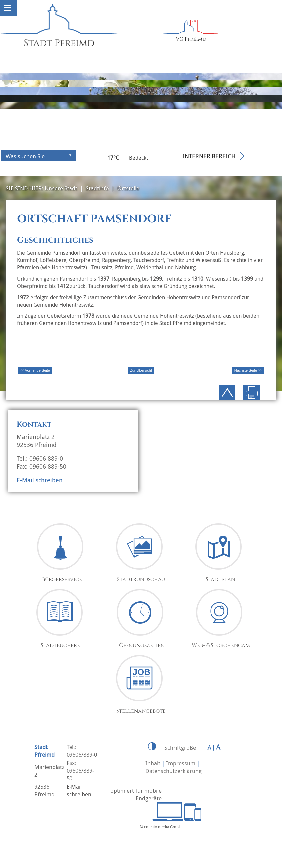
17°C (113, 158)
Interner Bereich (209, 156)
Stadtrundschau (141, 579)
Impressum (181, 763)
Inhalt (153, 763)
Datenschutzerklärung (173, 771)
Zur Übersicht (141, 370)
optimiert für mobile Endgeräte (136, 794)
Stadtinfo (97, 188)
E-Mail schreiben (40, 480)
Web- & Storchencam (221, 645)
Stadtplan (220, 579)
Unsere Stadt (61, 188)
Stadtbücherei (61, 645)
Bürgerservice (62, 579)
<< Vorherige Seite (35, 370)
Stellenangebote (141, 711)
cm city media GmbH (163, 827)
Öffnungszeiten (142, 645)
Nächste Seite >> (248, 370)
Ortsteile (128, 188)
